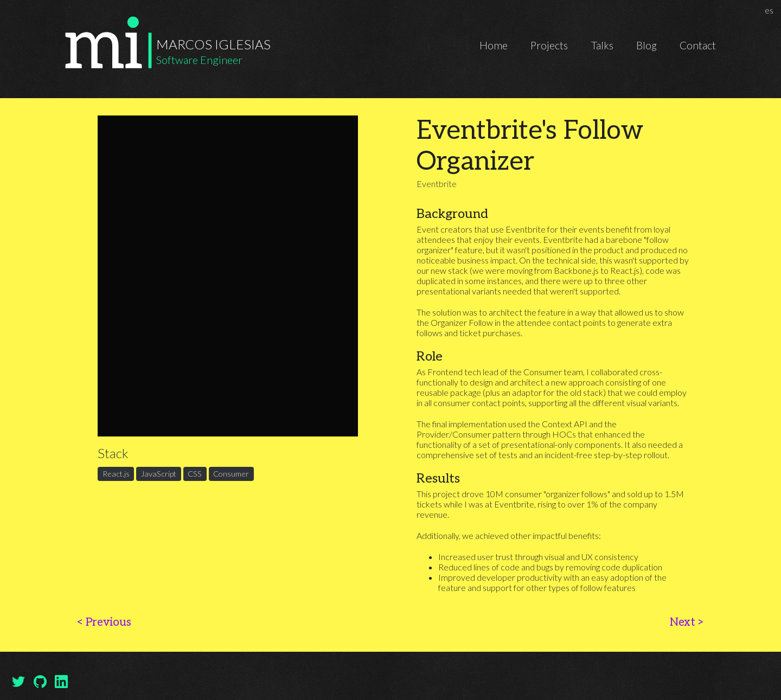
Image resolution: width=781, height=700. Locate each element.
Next (687, 622)
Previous (104, 622)
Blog (646, 45)
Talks (602, 45)
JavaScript (159, 474)
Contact (698, 45)
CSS (195, 474)
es (770, 10)
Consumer (231, 474)
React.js (116, 474)
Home (494, 45)
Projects (549, 45)
